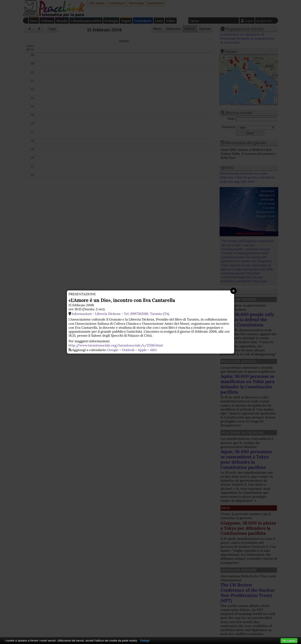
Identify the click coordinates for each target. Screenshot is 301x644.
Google (113, 350)
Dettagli (145, 641)
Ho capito (289, 641)
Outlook (128, 350)
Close (233, 291)
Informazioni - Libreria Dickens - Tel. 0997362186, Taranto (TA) (121, 314)
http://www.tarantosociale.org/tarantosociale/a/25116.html (116, 345)
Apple (142, 350)
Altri (153, 350)
